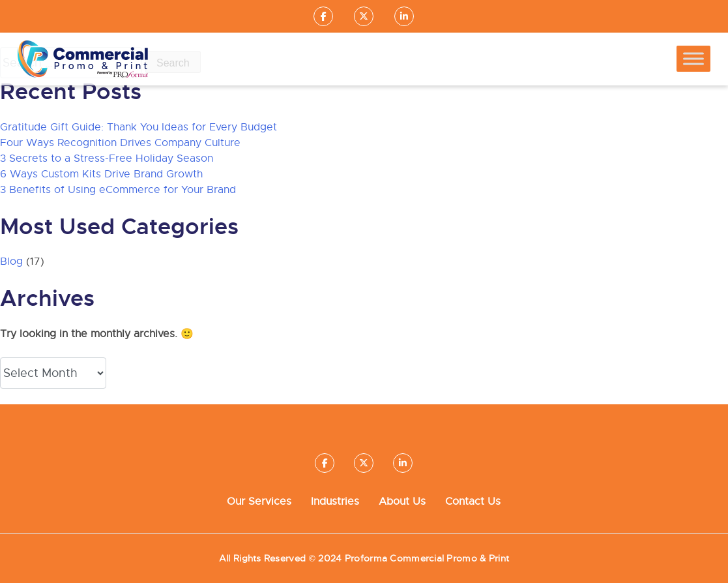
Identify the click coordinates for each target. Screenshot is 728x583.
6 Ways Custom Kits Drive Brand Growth (101, 174)
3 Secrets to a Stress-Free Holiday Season (107, 158)
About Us (402, 501)
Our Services (259, 501)
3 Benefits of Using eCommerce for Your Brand (118, 190)
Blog (11, 262)
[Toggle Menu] (693, 59)
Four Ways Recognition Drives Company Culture (120, 143)
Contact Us (473, 501)
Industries (335, 501)
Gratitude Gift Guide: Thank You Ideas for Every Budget (138, 127)
